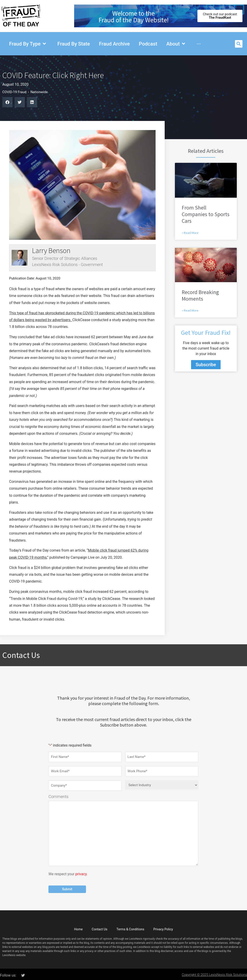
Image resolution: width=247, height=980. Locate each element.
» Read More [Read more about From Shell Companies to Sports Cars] (190, 233)
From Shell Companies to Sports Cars (206, 214)
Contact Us (100, 927)
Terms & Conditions (130, 927)
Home (78, 927)
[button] (239, 44)
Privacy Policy (163, 927)
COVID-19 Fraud (14, 92)
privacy (81, 872)
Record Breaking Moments (200, 295)
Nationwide (39, 92)
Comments (58, 795)
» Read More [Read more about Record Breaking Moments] (190, 310)
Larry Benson (51, 251)
